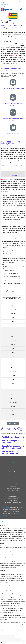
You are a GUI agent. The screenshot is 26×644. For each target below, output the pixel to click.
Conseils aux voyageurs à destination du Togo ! (12, 447)
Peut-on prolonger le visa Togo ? (10, 442)
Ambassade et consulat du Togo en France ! (11, 452)
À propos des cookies (5, 524)
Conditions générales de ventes (13, 466)
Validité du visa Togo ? (11, 437)
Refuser (3, 637)
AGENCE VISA (6, 508)
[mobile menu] (24, 10)
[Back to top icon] (23, 641)
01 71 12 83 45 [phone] (4, 5)
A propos (13, 462)
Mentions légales (13, 464)
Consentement (3, 520)
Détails (2, 522)
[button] (13, 437)
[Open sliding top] (13, 2)
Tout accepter (16, 640)
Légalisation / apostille (13, 476)
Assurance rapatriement (13, 478)
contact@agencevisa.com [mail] (7, 7)
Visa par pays (13, 474)
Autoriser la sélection (6, 640)
